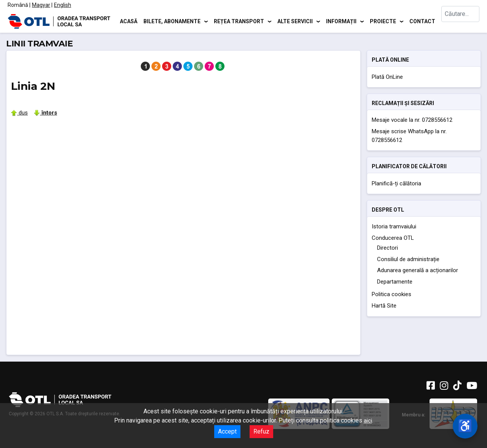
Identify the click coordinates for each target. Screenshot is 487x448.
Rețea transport (239, 21)
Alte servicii (295, 21)
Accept (227, 431)
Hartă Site (384, 306)
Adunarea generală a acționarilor (418, 270)
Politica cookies (392, 294)
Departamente (395, 282)
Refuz (261, 431)
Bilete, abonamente (172, 21)
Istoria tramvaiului (394, 226)
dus (19, 113)
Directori (388, 248)
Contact (422, 21)
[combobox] (460, 21)
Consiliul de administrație (408, 259)
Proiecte (383, 21)
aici (368, 421)
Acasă (129, 21)
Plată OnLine (387, 77)
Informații (341, 21)
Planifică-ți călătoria (396, 183)
